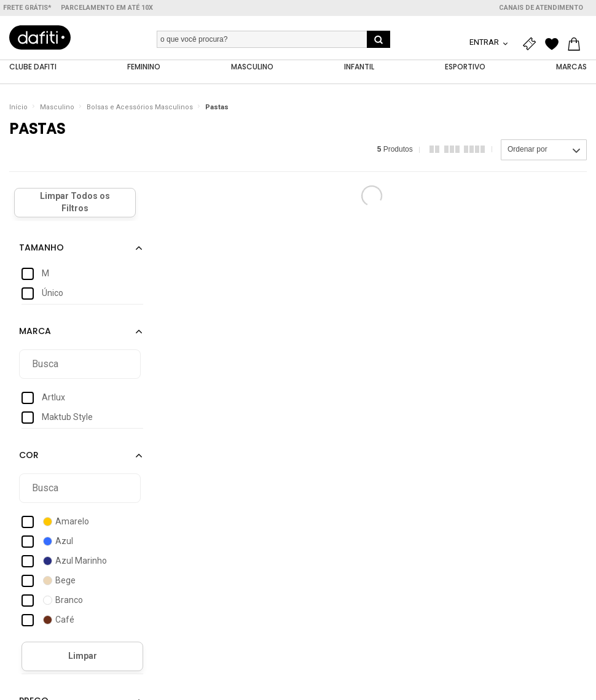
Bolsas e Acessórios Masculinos (140, 107)
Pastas (217, 107)
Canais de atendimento (541, 8)
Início (18, 107)
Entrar (485, 42)
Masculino (57, 107)
